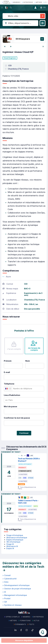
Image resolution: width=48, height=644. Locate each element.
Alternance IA (12, 546)
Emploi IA (10, 548)
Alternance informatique (17, 538)
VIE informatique (13, 542)
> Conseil (7, 575)
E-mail (7, 372)
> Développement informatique (16, 585)
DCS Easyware (23, 39)
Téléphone (9, 384)
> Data (5, 582)
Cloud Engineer (10, 58)
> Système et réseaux (12, 605)
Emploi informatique (15, 540)
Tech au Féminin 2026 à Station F (29, 460)
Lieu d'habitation (12, 395)
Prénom (8, 361)
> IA (4, 592)
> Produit (7, 599)
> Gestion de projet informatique (17, 589)
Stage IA (10, 544)
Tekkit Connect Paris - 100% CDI (28, 502)
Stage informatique (15, 535)
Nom (28, 361)
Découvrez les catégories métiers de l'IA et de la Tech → (23, 567)
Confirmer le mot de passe (17, 418)
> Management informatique (15, 595)
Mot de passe (10, 406)
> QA (5, 602)
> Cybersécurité (10, 579)
